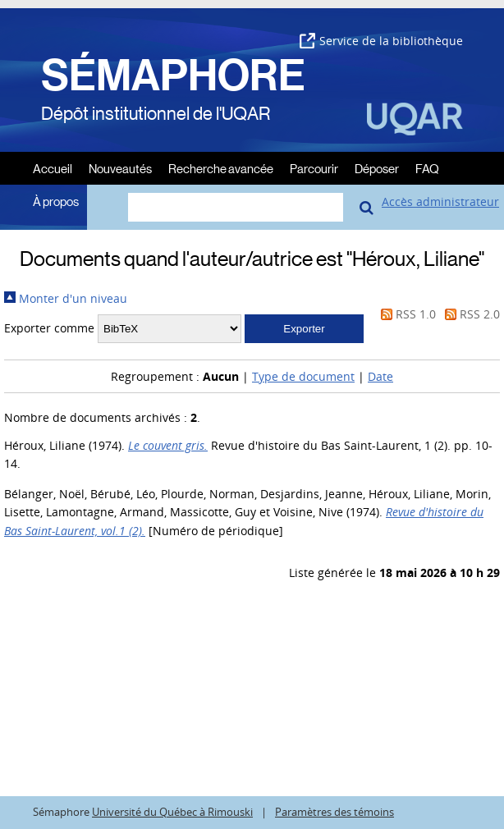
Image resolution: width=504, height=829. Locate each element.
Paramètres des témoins (334, 812)
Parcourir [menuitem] (314, 168)
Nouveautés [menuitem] (120, 168)
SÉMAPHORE (173, 76)
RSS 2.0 (470, 314)
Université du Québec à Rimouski (172, 812)
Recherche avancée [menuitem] (221, 168)
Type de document (303, 376)
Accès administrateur (440, 202)
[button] (304, 329)
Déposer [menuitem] (377, 168)
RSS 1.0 (405, 314)
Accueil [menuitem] (53, 168)
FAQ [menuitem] (427, 168)
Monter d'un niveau (66, 298)
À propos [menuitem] (56, 201)
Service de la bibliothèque (381, 41)
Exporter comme (49, 328)
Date (380, 376)
